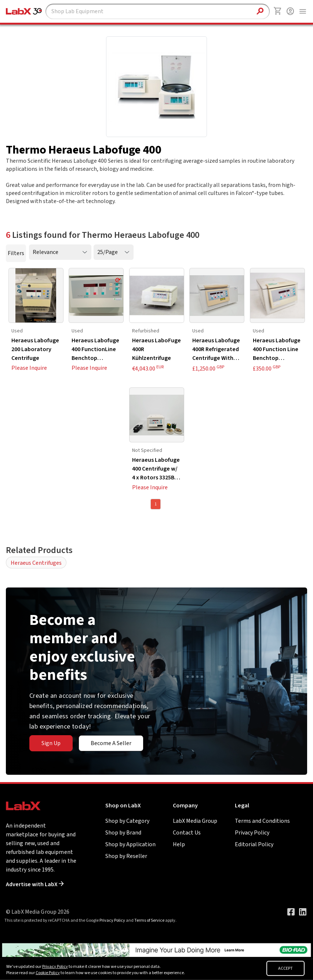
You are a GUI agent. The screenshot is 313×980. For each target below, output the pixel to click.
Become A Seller (111, 743)
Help (179, 844)
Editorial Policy (254, 844)
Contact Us (187, 833)
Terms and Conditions (262, 821)
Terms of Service (149, 920)
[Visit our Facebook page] (291, 912)
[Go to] (156, 950)
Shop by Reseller (126, 856)
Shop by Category (127, 821)
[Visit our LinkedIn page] (303, 912)
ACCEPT (285, 968)
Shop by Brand (123, 833)
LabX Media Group (195, 821)
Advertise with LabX (35, 884)
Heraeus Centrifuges (36, 563)
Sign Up (51, 743)
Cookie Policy (48, 973)
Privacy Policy (252, 833)
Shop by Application (130, 844)
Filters (16, 253)
